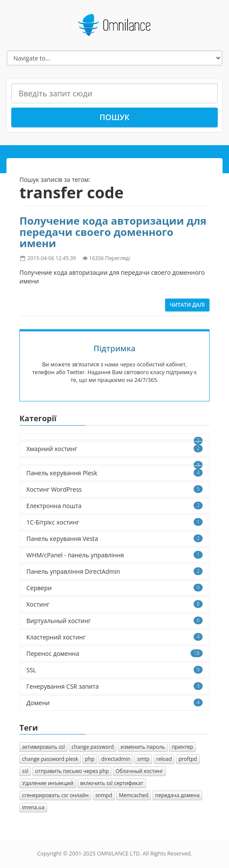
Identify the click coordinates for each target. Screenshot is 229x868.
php (90, 759)
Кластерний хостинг (114, 637)
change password (93, 747)
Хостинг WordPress (114, 489)
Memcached (134, 795)
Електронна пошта (114, 506)
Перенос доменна (114, 653)
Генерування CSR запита (114, 686)
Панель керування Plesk (114, 473)
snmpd (104, 795)
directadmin (116, 759)
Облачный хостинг (140, 771)
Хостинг (114, 604)
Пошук (114, 117)
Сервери (114, 588)
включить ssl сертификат (111, 783)
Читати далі (187, 305)
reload (164, 759)
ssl (25, 771)
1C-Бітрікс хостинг (114, 522)
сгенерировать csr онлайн (55, 795)
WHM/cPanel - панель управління (114, 555)
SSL (114, 670)
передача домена (177, 795)
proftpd (188, 759)
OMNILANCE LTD (118, 854)
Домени (114, 703)
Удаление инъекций (48, 783)
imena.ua (33, 807)
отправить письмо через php (72, 771)
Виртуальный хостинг (114, 621)
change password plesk (50, 759)
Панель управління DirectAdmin (114, 571)
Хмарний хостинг (114, 449)
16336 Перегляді (110, 258)
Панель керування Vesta (114, 539)
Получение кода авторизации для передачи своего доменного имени (113, 232)
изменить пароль (143, 747)
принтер (182, 747)
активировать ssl (43, 747)
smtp (143, 759)
